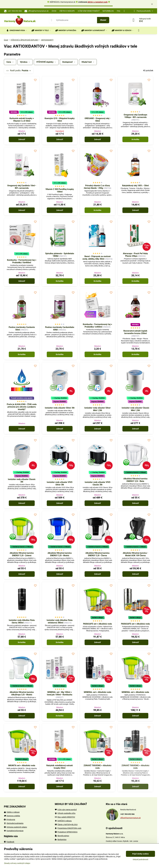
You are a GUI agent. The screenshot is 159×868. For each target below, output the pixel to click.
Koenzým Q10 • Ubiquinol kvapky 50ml (60, 120)
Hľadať (103, 20)
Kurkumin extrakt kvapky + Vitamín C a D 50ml (22, 120)
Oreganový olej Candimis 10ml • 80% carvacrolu (22, 187)
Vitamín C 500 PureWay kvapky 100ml (60, 190)
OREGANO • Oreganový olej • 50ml (98, 120)
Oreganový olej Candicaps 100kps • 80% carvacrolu (135, 116)
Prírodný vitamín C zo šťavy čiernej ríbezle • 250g (97, 187)
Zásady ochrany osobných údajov (17, 863)
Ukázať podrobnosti (140, 859)
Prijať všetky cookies (140, 854)
